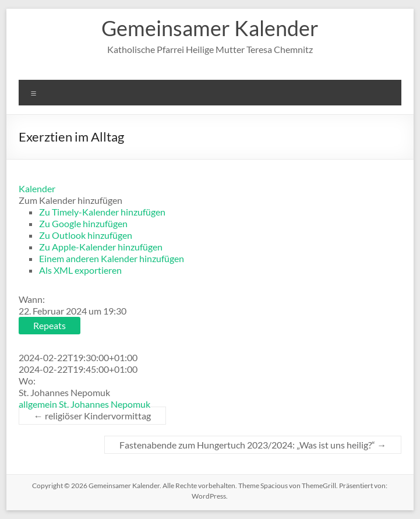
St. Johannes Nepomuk (105, 404)
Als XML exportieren (80, 270)
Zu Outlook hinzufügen (86, 235)
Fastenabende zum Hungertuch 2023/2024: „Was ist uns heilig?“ (253, 445)
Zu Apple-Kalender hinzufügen (101, 247)
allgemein (38, 404)
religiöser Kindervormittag (92, 416)
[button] (70, 200)
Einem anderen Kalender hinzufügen (112, 258)
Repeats (50, 325)
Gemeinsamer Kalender (210, 28)
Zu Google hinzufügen (83, 223)
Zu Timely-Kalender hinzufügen (102, 212)
